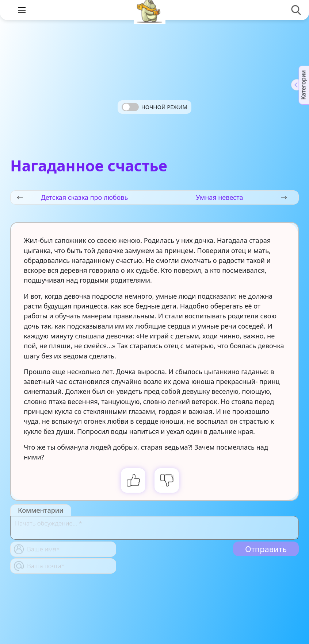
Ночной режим (164, 107)
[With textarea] (154, 528)
